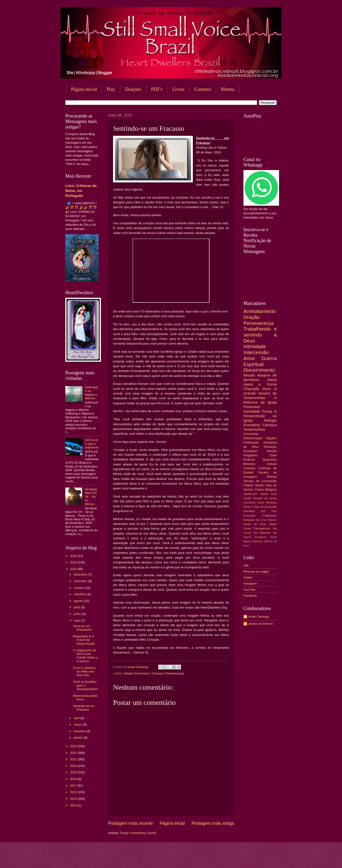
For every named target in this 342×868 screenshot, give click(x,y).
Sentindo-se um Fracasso (84, 708)
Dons (267, 389)
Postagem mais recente (131, 823)
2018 (74, 779)
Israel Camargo (259, 617)
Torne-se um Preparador (82, 628)
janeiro (79, 738)
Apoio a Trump (260, 384)
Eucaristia (249, 516)
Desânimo (250, 451)
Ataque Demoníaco (137, 673)
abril (77, 718)
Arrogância (261, 537)
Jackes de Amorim (261, 624)
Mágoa (247, 541)
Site (246, 565)
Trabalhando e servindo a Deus (260, 335)
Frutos (259, 490)
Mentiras (271, 502)
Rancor (272, 520)
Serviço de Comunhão (260, 481)
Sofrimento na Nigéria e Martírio (91, 393)
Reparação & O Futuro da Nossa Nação (84, 640)
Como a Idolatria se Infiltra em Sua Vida (84, 672)
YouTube (249, 590)
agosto (79, 601)
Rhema (228, 89)
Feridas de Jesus (265, 498)
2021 (74, 759)
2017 (74, 786)
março (78, 724)
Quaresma (270, 460)
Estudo (272, 464)
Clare (273, 455)
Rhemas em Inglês (256, 572)
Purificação (251, 442)
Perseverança (175, 673)
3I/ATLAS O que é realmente (92, 444)
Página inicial (84, 89)
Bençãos (249, 464)
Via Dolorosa (262, 533)
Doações (133, 89)
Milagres (271, 490)
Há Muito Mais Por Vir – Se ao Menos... (91, 497)
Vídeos (248, 485)
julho (77, 607)
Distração (270, 447)
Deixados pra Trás (260, 511)
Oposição (257, 541)
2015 (74, 799)
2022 (74, 753)
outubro (79, 588)
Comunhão (251, 434)
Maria (272, 380)
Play (111, 89)
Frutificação (270, 516)
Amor (249, 358)
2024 (74, 569)
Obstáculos (250, 494)
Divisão (272, 451)
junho (78, 614)
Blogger (209, 859)
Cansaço (158, 673)
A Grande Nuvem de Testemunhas (260, 393)
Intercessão (256, 352)
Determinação (253, 438)
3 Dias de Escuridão (264, 507)
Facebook (250, 596)
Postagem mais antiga (213, 823)
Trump (267, 411)
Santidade (252, 411)
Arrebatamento (260, 311)
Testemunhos (254, 429)
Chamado (251, 389)
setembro (80, 594)
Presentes (252, 407)
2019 (74, 772)
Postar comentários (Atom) (138, 833)
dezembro (81, 574)
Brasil (274, 537)
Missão (249, 375)
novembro (81, 581)
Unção (247, 498)
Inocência (249, 502)
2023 (74, 746)
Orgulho (271, 438)
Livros (178, 89)
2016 (74, 792)
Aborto (259, 485)
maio (77, 621)
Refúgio (270, 420)
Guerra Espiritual (260, 361)
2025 (74, 562)
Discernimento (259, 370)
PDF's (157, 89)
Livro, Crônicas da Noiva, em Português (81, 191)
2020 (74, 766)
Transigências (262, 528)
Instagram (250, 583)
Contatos (203, 89)
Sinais (247, 507)
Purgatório (250, 455)
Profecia (249, 460)
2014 (74, 805)
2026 (74, 556)
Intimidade (255, 346)
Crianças (249, 468)
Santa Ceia (269, 494)
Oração (252, 317)
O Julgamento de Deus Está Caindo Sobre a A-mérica (85, 656)
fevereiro (80, 731)
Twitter (248, 578)
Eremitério (252, 425)
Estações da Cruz (255, 520)
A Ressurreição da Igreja (260, 416)
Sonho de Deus (255, 524)
